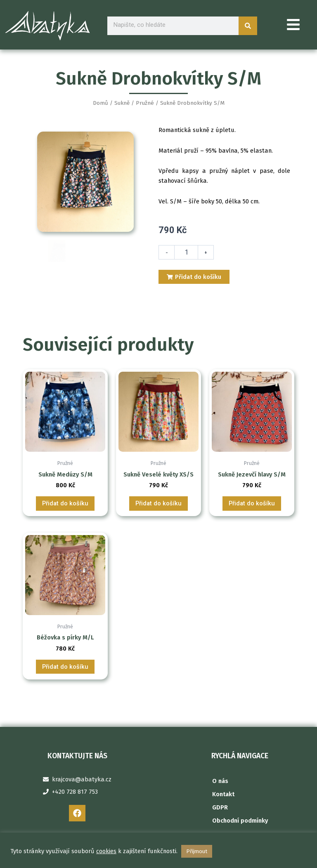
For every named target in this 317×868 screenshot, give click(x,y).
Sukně (122, 103)
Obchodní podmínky (240, 821)
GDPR (220, 807)
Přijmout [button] (197, 851)
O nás (220, 781)
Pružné (145, 103)
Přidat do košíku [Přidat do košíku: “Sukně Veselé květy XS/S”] (158, 716)
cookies (106, 851)
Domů (101, 103)
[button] (293, 26)
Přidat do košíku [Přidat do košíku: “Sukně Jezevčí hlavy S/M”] (252, 716)
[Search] (248, 26)
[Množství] (186, 252)
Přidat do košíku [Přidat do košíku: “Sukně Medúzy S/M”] (65, 716)
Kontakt (223, 794)
